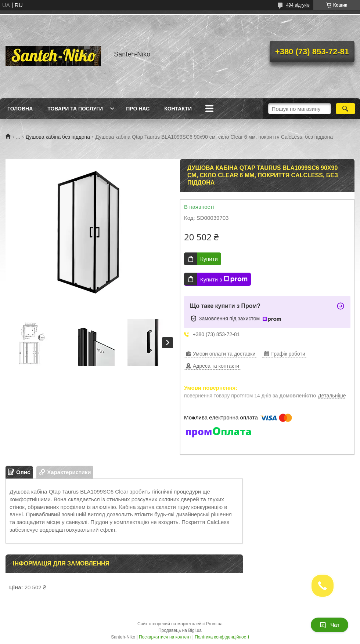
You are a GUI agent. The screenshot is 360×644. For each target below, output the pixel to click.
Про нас (138, 109)
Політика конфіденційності (222, 637)
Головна (20, 109)
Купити (209, 259)
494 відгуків (298, 5)
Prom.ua (214, 624)
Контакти (178, 109)
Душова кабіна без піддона (58, 137)
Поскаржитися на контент (165, 637)
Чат (330, 625)
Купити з (224, 279)
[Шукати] (345, 109)
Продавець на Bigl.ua (180, 630)
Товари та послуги (75, 109)
